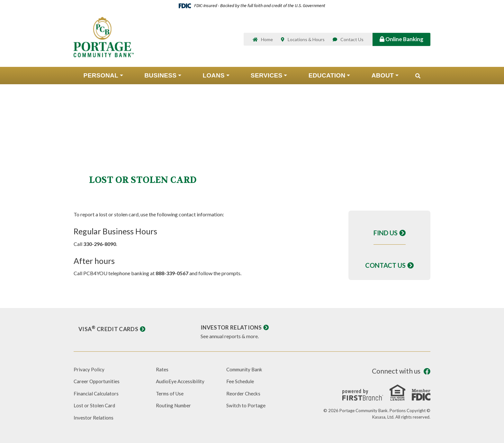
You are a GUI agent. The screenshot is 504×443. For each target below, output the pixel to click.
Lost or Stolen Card (95, 405)
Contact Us (352, 41)
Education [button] (327, 78)
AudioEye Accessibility (181, 381)
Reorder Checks (244, 393)
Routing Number (174, 405)
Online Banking (401, 40)
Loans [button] (213, 78)
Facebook (427, 371)
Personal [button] (101, 78)
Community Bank (245, 369)
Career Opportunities (97, 381)
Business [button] (160, 78)
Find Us (386, 233)
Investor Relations (232, 327)
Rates (162, 369)
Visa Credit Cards (109, 329)
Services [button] (267, 78)
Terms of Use (171, 393)
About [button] (383, 78)
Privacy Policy (89, 369)
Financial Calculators (97, 393)
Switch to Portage (246, 405)
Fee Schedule (240, 381)
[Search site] (418, 79)
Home (267, 41)
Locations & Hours (306, 41)
